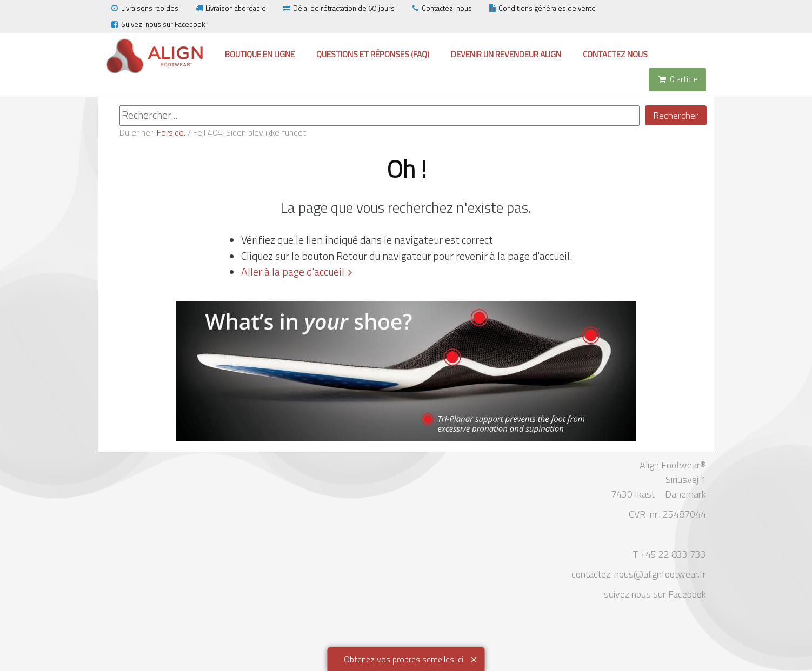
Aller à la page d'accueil (293, 272)
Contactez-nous (441, 8)
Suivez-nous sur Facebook (157, 24)
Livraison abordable (230, 8)
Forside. (171, 132)
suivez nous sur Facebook (655, 594)
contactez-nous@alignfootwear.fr (639, 574)
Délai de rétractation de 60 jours (338, 8)
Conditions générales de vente (542, 8)
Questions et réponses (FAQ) (373, 54)
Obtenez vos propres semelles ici (404, 659)
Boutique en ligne (260, 54)
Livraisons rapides (144, 8)
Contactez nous (615, 54)
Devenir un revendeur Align (506, 54)
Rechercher (676, 115)
